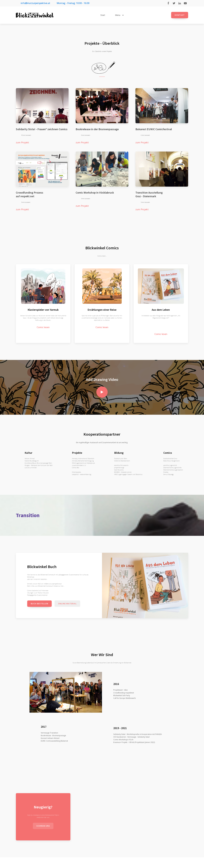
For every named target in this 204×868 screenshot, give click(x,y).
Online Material (67, 604)
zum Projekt (22, 142)
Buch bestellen (39, 604)
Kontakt (180, 15)
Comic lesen (43, 327)
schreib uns (43, 826)
